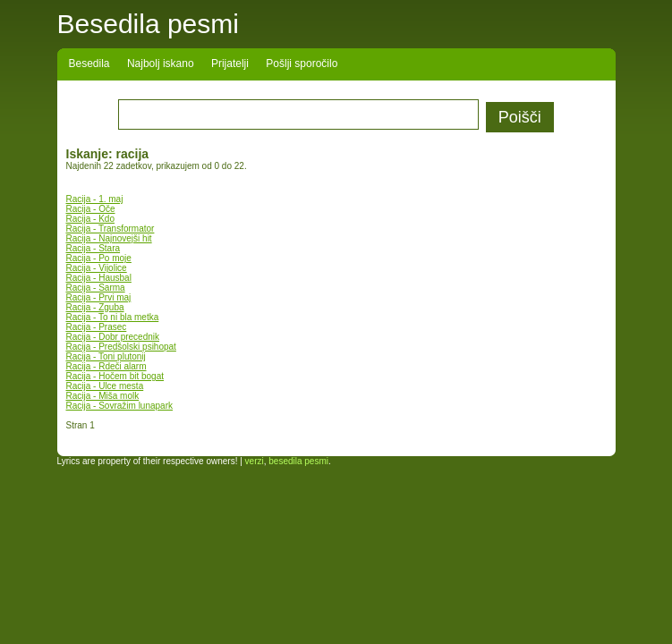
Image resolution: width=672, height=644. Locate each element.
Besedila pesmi (148, 24)
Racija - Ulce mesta (105, 386)
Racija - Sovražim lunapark (120, 406)
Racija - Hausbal (99, 278)
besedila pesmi (298, 461)
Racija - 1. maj (95, 199)
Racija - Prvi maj (99, 297)
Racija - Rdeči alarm (106, 366)
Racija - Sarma (96, 288)
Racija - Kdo (90, 219)
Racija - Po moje (99, 258)
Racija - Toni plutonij (106, 356)
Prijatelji (230, 64)
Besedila (89, 64)
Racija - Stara (94, 248)
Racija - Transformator (111, 229)
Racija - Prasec (97, 327)
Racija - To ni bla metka (113, 317)
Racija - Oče (91, 209)
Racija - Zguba (95, 307)
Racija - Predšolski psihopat (121, 347)
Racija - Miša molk (103, 396)
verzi (255, 461)
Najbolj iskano (161, 64)
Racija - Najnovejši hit (109, 238)
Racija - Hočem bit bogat (115, 376)
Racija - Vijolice (97, 268)
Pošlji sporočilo (302, 64)
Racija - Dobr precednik (113, 337)
